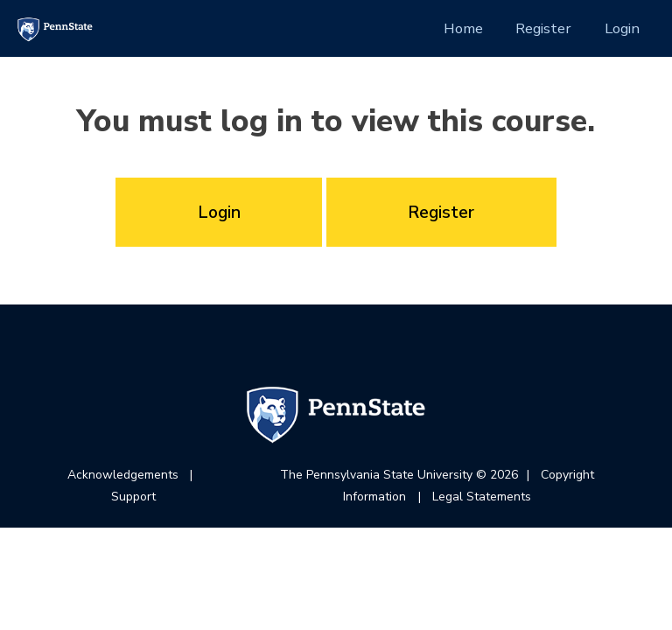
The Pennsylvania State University (376, 475)
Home (463, 28)
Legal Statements (482, 497)
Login (622, 28)
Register (543, 28)
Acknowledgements (123, 475)
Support (133, 497)
